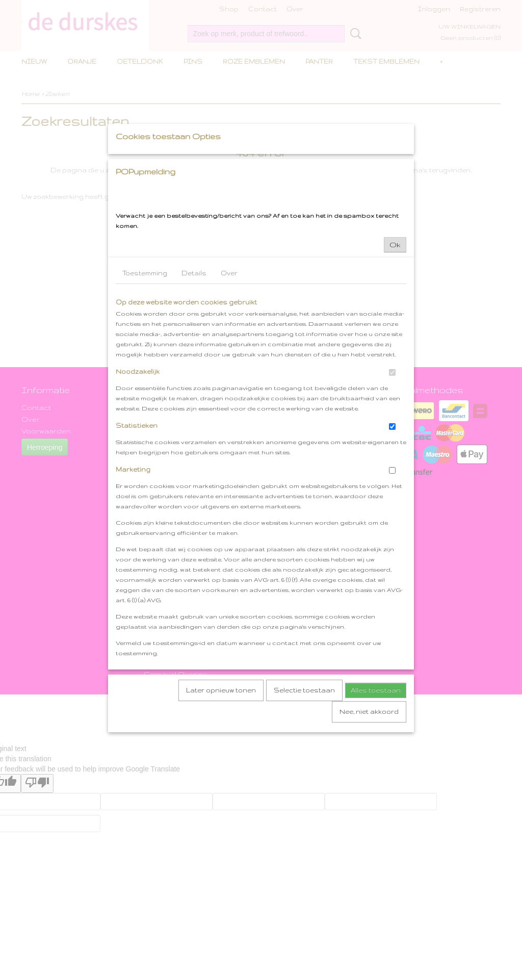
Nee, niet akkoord (369, 806)
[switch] (392, 467)
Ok (395, 340)
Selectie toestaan (304, 785)
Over (229, 368)
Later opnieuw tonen (221, 785)
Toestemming (145, 368)
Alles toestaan (376, 785)
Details (194, 368)
